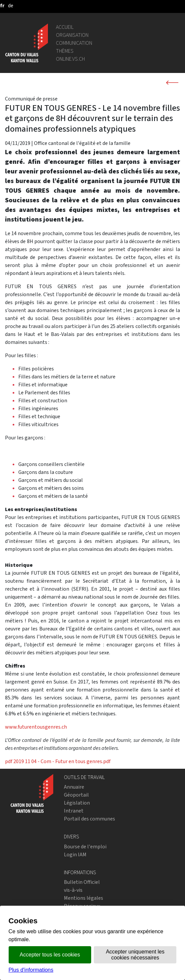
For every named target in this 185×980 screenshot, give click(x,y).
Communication (74, 43)
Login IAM (75, 854)
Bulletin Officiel (82, 882)
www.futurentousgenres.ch (36, 727)
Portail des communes (90, 819)
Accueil (65, 27)
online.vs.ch (70, 59)
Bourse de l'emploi (85, 847)
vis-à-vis (73, 890)
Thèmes (65, 51)
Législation (77, 803)
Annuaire (74, 787)
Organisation (72, 35)
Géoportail (76, 795)
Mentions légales (84, 898)
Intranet (74, 811)
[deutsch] (11, 5)
